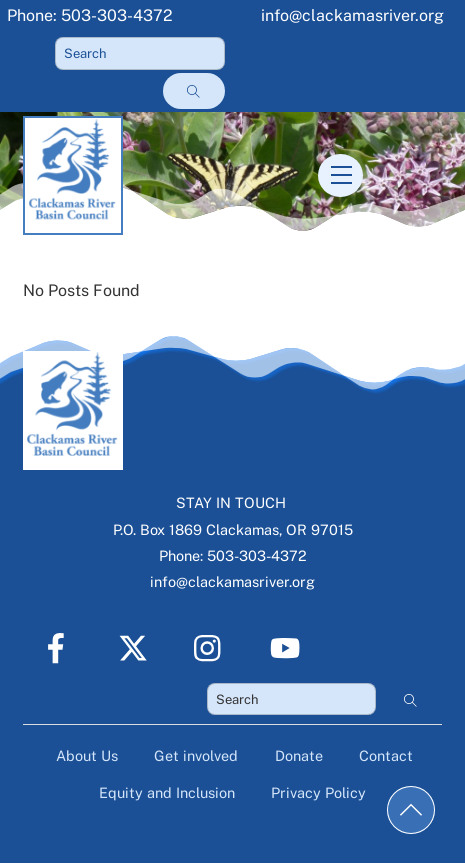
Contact (386, 755)
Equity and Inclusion (167, 792)
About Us (87, 755)
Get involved (196, 755)
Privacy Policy (318, 792)
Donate (299, 755)
